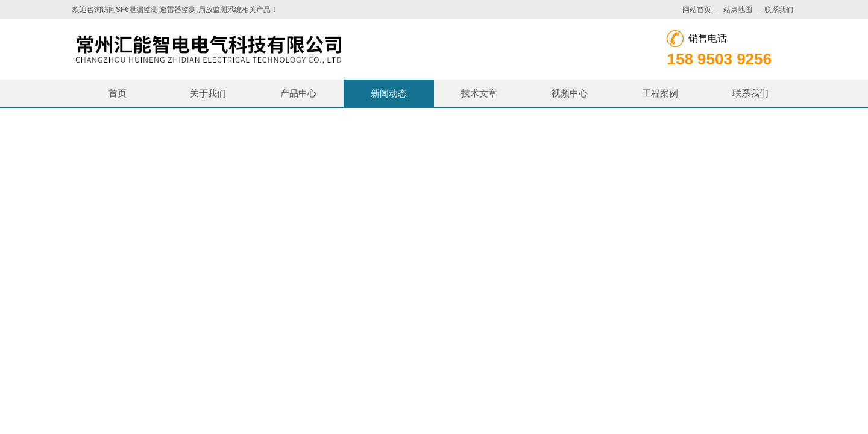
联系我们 (779, 10)
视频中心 (570, 93)
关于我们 (208, 93)
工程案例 (660, 93)
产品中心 (298, 93)
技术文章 (479, 93)
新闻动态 (389, 93)
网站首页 (697, 10)
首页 (118, 93)
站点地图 (738, 10)
